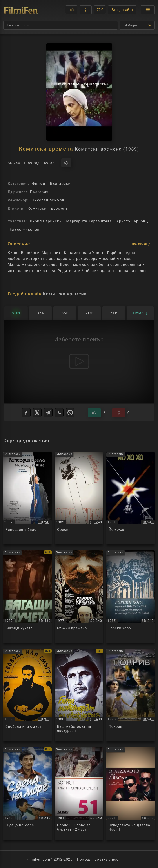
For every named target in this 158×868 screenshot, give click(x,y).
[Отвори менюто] (148, 10)
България (39, 192)
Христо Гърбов (131, 221)
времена (59, 208)
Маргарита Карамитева (89, 221)
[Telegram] (48, 413)
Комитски (37, 208)
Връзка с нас (106, 859)
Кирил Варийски (46, 221)
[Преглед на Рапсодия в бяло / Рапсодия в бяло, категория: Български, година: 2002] (27, 498)
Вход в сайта (122, 10)
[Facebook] (26, 413)
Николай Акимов (48, 200)
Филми (38, 183)
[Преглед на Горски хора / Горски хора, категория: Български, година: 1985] (131, 596)
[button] (71, 10)
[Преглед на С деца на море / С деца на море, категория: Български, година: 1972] (27, 793)
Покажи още (141, 244)
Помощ (84, 859)
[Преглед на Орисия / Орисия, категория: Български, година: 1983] (79, 498)
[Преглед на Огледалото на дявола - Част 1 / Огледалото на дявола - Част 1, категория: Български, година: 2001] (131, 793)
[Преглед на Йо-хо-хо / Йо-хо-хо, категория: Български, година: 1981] (131, 498)
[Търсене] (61, 25)
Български (60, 183)
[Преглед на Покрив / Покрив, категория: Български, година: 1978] (131, 695)
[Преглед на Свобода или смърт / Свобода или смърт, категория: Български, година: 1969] (27, 695)
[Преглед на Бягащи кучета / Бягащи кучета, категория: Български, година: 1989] (27, 596)
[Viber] (59, 413)
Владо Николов (25, 229)
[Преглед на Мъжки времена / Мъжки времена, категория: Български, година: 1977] (79, 596)
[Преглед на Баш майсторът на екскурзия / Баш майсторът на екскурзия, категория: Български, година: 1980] (79, 695)
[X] (37, 413)
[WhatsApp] (70, 413)
